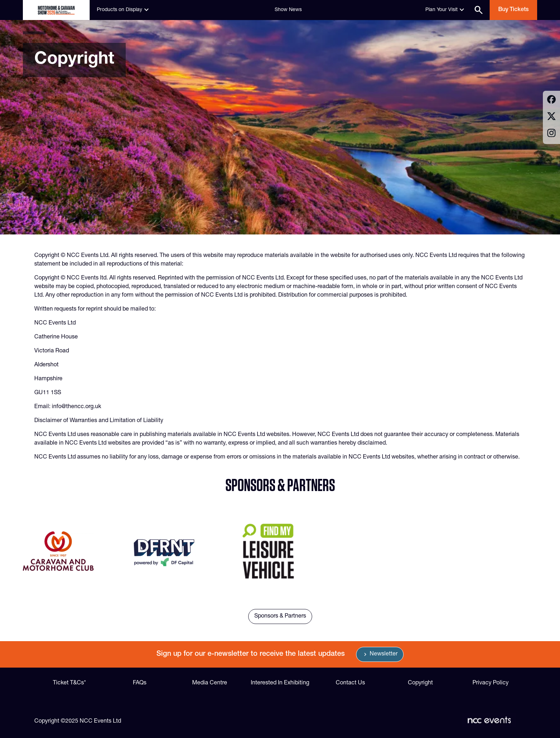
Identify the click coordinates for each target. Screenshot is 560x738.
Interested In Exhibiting (280, 683)
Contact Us (350, 683)
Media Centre (210, 683)
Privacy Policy (491, 683)
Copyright (420, 683)
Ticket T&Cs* (69, 683)
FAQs (140, 683)
